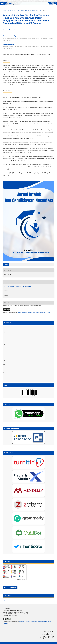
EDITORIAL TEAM (9, 332)
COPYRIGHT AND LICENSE (11, 356)
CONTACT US (7, 380)
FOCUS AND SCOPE (9, 328)
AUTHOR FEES (8, 376)
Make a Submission (10, 588)
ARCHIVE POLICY (9, 372)
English (5, 600)
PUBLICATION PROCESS (10, 348)
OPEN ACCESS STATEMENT (11, 352)
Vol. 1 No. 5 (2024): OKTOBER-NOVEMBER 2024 (28, 11)
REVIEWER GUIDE (9, 340)
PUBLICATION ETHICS (10, 344)
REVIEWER (7, 336)
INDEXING (7, 364)
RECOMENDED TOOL (10, 453)
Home (4, 11)
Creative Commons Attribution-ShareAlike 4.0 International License (34, 313)
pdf (6, 265)
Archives (10, 11)
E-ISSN (5, 385)
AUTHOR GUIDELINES (10, 368)
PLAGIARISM (7, 360)
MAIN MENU (7, 323)
